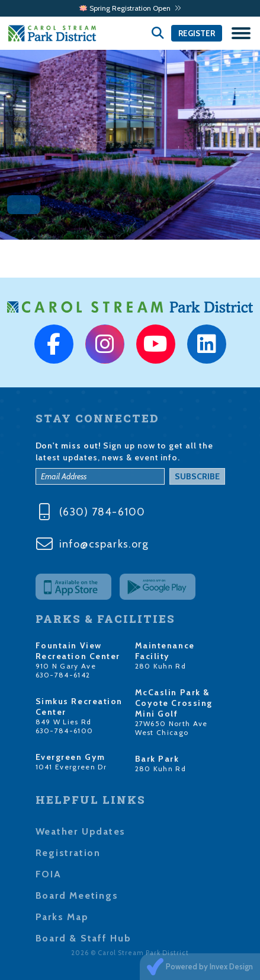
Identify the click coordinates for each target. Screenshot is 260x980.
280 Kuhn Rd (161, 666)
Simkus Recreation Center (79, 707)
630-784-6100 (65, 731)
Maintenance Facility (165, 651)
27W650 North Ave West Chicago (171, 728)
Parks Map (62, 917)
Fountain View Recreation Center (78, 651)
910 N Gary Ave (66, 666)
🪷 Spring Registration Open (130, 8)
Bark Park (157, 759)
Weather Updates (81, 831)
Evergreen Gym (70, 757)
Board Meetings (77, 895)
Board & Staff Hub (84, 938)
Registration (68, 853)
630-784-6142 (63, 675)
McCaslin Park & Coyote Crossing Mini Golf (174, 703)
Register (197, 33)
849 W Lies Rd (64, 722)
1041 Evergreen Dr (71, 767)
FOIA (49, 874)
